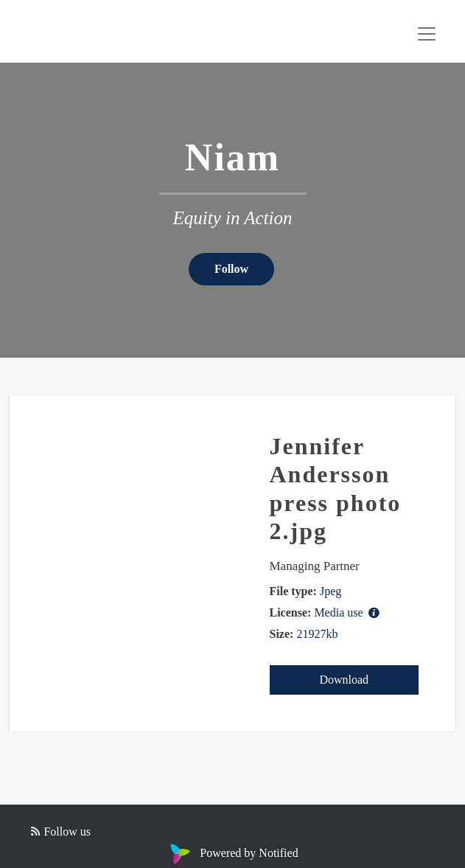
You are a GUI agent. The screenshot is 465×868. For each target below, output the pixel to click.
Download (344, 680)
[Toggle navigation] (427, 34)
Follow (231, 269)
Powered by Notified (232, 853)
